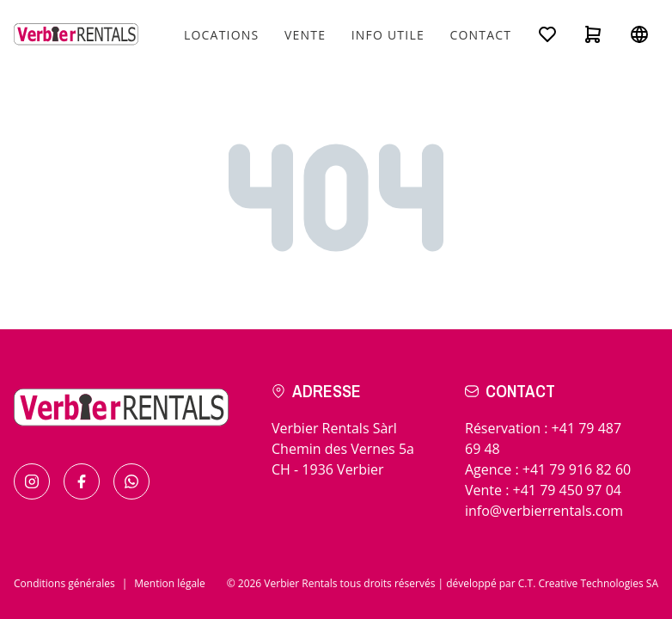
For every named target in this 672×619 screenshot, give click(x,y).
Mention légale (170, 583)
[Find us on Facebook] (82, 481)
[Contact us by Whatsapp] (131, 481)
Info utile (388, 35)
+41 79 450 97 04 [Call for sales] (567, 490)
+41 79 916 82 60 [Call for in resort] (577, 469)
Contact (480, 35)
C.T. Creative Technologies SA (588, 583)
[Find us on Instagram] (32, 481)
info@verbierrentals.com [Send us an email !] (544, 511)
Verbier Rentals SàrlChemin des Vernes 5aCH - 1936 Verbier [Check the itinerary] (343, 449)
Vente (305, 35)
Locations (221, 35)
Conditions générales (64, 583)
